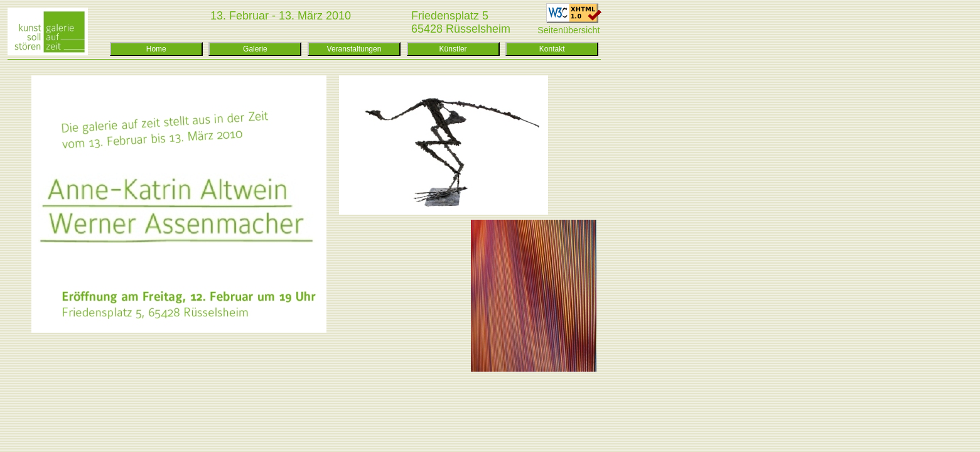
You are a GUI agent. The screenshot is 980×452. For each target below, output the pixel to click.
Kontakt (552, 49)
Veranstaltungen (354, 49)
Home (156, 49)
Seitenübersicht (568, 30)
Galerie (255, 49)
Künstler (453, 49)
